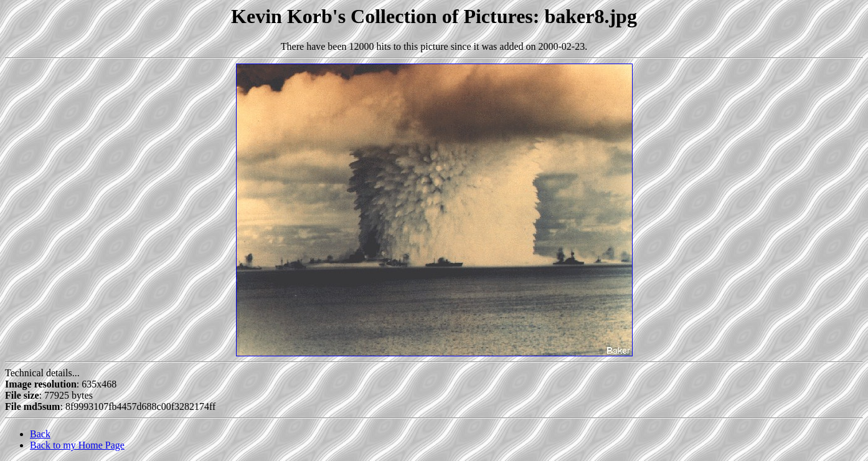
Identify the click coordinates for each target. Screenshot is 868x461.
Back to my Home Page (77, 445)
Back (40, 434)
